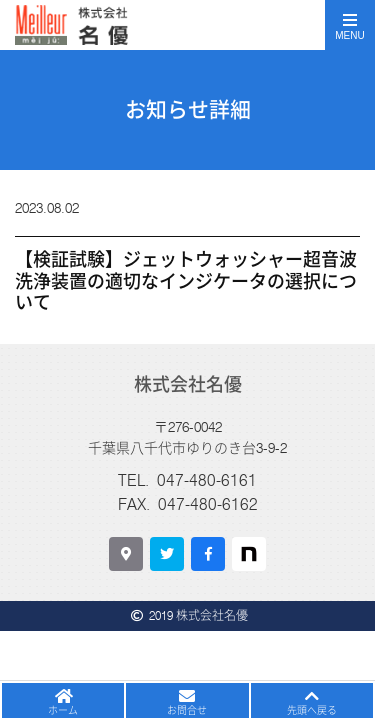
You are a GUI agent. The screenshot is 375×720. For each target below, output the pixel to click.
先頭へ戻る (312, 710)
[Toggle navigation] (350, 25)
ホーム (63, 710)
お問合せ (187, 710)
